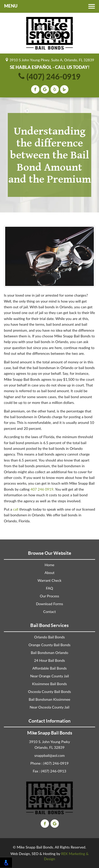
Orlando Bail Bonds (50, 637)
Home (49, 565)
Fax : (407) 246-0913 (50, 771)
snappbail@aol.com (49, 755)
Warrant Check (50, 580)
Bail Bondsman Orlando (50, 653)
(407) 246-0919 (50, 76)
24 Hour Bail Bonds (49, 660)
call (16, 509)
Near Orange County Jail (49, 676)
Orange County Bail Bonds (50, 645)
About (50, 573)
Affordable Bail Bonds (50, 668)
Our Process (50, 596)
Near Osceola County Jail (49, 707)
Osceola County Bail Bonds (50, 692)
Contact (50, 612)
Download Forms (50, 604)
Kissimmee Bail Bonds (50, 684)
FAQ (50, 588)
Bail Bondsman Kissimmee (50, 699)
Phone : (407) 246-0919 (49, 763)
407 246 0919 (42, 489)
